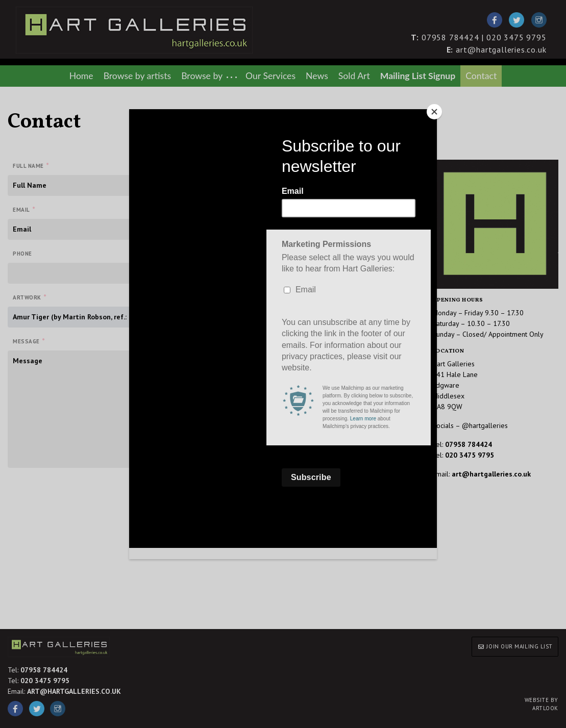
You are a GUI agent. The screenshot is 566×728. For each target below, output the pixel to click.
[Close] (434, 112)
